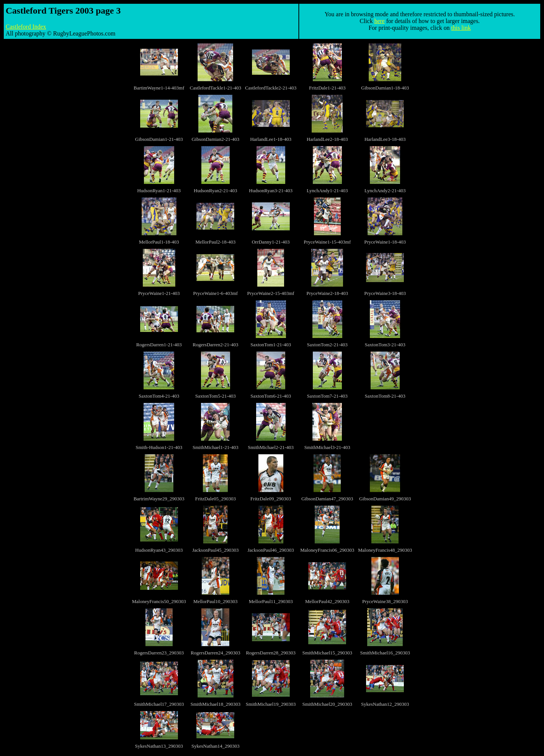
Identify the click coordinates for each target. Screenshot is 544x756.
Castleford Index (26, 27)
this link (461, 28)
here (380, 21)
